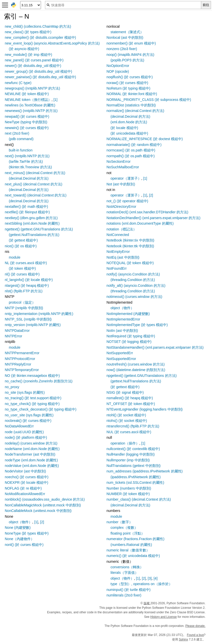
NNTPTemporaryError (22, 370)
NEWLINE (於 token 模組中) (27, 94)
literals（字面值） (124, 573)
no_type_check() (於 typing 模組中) (32, 404)
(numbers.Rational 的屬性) (131, 545)
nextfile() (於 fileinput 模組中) (27, 212)
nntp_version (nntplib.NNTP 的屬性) (33, 325)
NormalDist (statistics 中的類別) (131, 105)
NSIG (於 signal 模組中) (125, 392)
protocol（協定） (22, 302)
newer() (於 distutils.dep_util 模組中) (33, 66)
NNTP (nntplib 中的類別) (24, 308)
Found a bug (195, 635)
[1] (56, 100)
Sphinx (183, 639)
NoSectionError (119, 162)
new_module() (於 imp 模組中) (28, 55)
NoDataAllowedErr (19, 426)
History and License (164, 617)
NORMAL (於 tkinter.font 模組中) (132, 94)
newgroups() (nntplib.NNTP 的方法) (32, 88)
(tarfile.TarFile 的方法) (26, 162)
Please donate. (195, 626)
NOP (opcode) (118, 71)
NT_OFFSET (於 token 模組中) (131, 404)
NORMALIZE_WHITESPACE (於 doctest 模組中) (145, 139)
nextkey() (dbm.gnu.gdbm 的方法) (31, 218)
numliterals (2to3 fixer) (124, 595)
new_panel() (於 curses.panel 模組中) (34, 60)
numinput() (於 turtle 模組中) (129, 590)
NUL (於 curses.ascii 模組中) (129, 432)
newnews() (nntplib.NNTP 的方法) (31, 111)
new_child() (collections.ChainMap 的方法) (38, 26)
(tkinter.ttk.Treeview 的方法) (30, 167)
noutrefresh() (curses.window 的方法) (136, 364)
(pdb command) (21, 139)
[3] (150, 578)
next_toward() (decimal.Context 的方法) (36, 195)
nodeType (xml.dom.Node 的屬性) (31, 460)
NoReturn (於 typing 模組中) (129, 88)
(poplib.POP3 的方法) (128, 60)
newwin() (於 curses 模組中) (27, 128)
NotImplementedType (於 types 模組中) (137, 325)
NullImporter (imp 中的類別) (128, 460)
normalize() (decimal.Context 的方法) (136, 111)
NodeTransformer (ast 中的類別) (30, 454)
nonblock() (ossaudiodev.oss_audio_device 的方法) (45, 499)
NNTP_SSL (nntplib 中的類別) (28, 319)
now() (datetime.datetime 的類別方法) (136, 370)
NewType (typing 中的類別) (26, 122)
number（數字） (120, 522)
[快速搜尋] (123, 5)
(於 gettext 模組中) (23, 240)
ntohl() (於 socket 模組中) (126, 415)
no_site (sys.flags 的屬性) (25, 392)
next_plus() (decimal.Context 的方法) (34, 184)
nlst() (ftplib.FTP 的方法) (24, 291)
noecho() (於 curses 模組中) (27, 477)
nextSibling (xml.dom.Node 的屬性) (32, 223)
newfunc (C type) (18, 83)
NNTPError (13, 336)
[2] (42, 522)
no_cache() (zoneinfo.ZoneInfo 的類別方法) (39, 381)
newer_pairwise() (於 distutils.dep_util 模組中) (40, 77)
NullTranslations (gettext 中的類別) (134, 466)
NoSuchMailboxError (123, 167)
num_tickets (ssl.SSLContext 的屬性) (136, 482)
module (15, 257)
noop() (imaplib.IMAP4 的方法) (131, 55)
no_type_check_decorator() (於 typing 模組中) (41, 409)
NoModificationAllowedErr (25, 494)
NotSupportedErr (120, 353)
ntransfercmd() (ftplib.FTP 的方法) (133, 426)
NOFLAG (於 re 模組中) (23, 488)
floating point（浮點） (128, 533)
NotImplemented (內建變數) (128, 314)
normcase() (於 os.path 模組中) (131, 150)
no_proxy (12, 387)
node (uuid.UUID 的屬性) (24, 432)
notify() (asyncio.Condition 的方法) (133, 274)
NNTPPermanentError (22, 353)
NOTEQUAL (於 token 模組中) (130, 263)
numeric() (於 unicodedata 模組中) (133, 556)
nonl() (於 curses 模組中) (24, 545)
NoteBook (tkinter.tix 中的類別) (131, 240)
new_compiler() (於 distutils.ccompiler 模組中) (40, 37)
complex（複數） (124, 528)
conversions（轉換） (127, 567)
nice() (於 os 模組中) (21, 246)
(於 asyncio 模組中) (24, 49)
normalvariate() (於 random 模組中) (134, 145)
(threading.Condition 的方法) (133, 280)
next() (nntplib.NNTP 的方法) (27, 156)
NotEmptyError (118, 252)
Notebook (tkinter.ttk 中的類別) (130, 246)
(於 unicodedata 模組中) (129, 133)
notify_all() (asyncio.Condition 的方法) (136, 286)
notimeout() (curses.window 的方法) (135, 297)
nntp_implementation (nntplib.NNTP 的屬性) (39, 314)
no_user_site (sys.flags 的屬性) (29, 415)
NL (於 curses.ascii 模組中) (26, 263)
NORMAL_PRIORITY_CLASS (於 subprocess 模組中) (149, 100)
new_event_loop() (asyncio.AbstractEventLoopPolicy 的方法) (52, 43)
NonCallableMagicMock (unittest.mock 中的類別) (43, 505)
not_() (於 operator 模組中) (128, 201)
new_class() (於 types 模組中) (28, 32)
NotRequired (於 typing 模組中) (131, 336)
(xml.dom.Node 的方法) (129, 122)
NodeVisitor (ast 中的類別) (25, 471)
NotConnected (118, 235)
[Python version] (31, 5)
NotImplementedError (123, 319)
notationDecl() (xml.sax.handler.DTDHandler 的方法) (147, 212)
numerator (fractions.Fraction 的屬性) (136, 539)
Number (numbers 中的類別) (129, 488)
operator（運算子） (126, 178)
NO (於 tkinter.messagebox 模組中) (32, 376)
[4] (156, 578)
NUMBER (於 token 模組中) (128, 494)
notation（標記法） (122, 229)
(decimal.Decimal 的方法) (29, 178)
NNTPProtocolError (20, 359)
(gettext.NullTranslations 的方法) (34, 235)
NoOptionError (118, 66)
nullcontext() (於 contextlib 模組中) (133, 449)
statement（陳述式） (127, 32)
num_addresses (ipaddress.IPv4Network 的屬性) (145, 471)
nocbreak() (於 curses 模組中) (28, 421)
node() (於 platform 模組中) (26, 437)
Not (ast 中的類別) (121, 184)
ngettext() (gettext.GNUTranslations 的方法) (39, 229)
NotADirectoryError (121, 207)
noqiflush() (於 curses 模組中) (130, 77)
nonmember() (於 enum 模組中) (131, 43)
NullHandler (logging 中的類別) (131, 454)
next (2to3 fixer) (17, 133)
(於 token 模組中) (22, 268)
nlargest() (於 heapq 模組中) (27, 286)
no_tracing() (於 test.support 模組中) (33, 398)
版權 (147, 603)
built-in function (21, 150)
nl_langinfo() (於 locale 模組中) (29, 280)
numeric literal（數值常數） (128, 550)
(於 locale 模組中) (124, 128)
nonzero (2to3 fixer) (122, 49)
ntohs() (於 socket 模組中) (127, 421)
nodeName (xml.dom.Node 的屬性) (32, 449)
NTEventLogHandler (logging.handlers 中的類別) (145, 409)
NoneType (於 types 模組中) (27, 533)
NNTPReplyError (18, 364)
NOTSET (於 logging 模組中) (129, 342)
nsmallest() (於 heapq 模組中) (130, 398)
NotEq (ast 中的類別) (123, 257)
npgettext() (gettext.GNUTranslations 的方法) (142, 376)
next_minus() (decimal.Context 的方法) (35, 173)
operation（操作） (125, 443)
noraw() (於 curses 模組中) (128, 83)
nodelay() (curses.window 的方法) (31, 443)
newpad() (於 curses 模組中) (27, 116)
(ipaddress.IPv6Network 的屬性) (136, 477)
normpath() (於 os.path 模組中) (131, 156)
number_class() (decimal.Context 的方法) (139, 499)
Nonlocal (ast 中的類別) (125, 37)
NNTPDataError (17, 331)
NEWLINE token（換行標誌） (28, 100)
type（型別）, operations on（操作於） (141, 584)
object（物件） (20, 522)
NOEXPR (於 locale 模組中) (27, 482)
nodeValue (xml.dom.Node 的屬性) (32, 466)
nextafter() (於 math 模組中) (26, 207)
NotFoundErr (117, 268)
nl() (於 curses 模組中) (22, 274)
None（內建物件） (19, 539)
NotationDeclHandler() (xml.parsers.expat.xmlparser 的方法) (154, 218)
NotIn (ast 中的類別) (122, 331)
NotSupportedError (121, 359)
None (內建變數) (18, 528)
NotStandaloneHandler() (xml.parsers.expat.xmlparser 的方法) (155, 347)
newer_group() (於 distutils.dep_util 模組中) (38, 71)
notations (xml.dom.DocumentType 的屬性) (140, 223)
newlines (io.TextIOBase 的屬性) (30, 105)
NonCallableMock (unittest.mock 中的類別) (38, 511)
